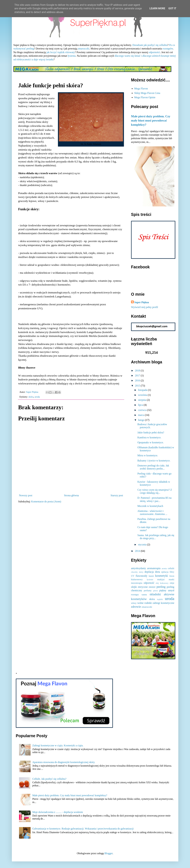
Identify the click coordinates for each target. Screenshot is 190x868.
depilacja (149, 572)
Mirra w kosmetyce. (148, 455)
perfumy (148, 590)
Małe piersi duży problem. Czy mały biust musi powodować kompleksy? (151, 120)
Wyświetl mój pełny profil (145, 307)
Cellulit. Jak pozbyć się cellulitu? (49, 779)
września (143, 395)
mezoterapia (137, 583)
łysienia (72, 56)
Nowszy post (26, 495)
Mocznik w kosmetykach (150, 506)
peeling (161, 587)
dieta (158, 572)
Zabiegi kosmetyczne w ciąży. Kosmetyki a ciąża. (58, 745)
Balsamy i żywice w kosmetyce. (154, 461)
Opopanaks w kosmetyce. (150, 442)
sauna (144, 595)
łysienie (150, 580)
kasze (151, 576)
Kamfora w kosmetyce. (149, 437)
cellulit (171, 568)
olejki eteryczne (139, 587)
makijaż (161, 579)
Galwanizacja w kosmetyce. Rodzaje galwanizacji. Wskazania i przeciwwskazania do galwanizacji (83, 829)
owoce (152, 587)
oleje (172, 583)
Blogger (109, 853)
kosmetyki (162, 576)
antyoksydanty (139, 568)
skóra (31, 397)
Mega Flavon (141, 89)
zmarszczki (84, 49)
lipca (141, 405)
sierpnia (142, 400)
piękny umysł (167, 590)
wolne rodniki (145, 603)
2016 (138, 380)
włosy (134, 603)
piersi (155, 591)
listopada (143, 390)
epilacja (165, 572)
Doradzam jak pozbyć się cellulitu (150, 45)
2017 (138, 375)
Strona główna (71, 495)
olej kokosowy (162, 583)
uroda (37, 397)
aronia (164, 569)
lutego (141, 420)
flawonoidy (142, 576)
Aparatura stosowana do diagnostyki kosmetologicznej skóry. (64, 762)
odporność (149, 583)
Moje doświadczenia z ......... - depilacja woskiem (58, 812)
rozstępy (135, 595)
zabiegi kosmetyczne (164, 603)
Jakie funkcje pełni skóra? (151, 432)
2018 (138, 371)
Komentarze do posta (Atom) (46, 501)
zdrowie (136, 607)
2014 (138, 551)
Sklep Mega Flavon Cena (147, 93)
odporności (154, 52)
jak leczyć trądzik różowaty (61, 52)
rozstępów (168, 49)
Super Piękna (142, 302)
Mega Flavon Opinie (145, 97)
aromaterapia (154, 568)
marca (141, 415)
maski (171, 579)
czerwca (142, 410)
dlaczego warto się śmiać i (129, 56)
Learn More (157, 8)
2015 (138, 386)
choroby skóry (137, 572)
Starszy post (117, 495)
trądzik (160, 599)
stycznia (142, 545)
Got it (172, 8)
